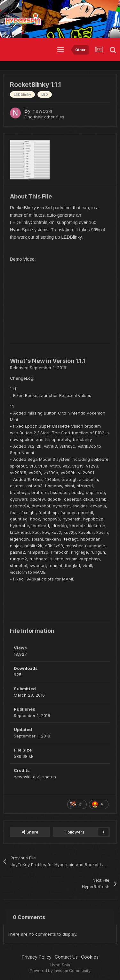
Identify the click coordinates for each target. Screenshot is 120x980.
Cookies (90, 957)
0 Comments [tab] (29, 917)
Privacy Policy (37, 957)
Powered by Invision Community (60, 971)
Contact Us (66, 957)
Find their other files (44, 117)
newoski (42, 111)
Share (30, 832)
